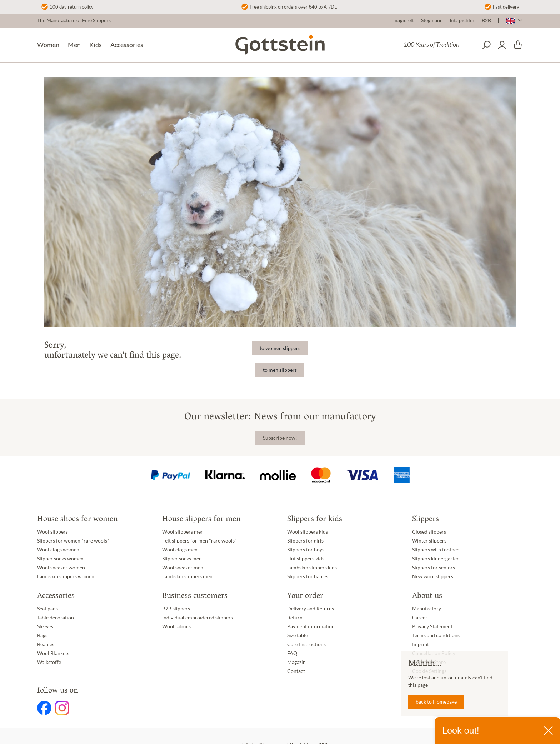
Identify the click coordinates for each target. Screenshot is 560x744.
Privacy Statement (432, 626)
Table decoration (56, 618)
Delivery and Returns (311, 609)
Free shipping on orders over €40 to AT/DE (293, 7)
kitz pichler (462, 20)
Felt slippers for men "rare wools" (199, 541)
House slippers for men (201, 520)
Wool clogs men (180, 550)
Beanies (46, 644)
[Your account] (502, 45)
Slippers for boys (306, 550)
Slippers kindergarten (436, 559)
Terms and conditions (436, 635)
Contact (296, 671)
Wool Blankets (53, 653)
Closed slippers (429, 532)
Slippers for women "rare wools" (73, 541)
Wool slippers (52, 532)
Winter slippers (429, 541)
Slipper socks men (182, 559)
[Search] (486, 45)
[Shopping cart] (518, 45)
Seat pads (47, 609)
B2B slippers (176, 609)
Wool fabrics (176, 626)
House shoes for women (77, 520)
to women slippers (280, 348)
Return (295, 618)
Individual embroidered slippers (197, 618)
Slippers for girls (305, 541)
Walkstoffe (49, 662)
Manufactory (427, 609)
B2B (486, 20)
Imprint (421, 644)
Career (420, 618)
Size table (297, 635)
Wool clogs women (58, 550)
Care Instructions (306, 644)
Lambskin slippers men (187, 576)
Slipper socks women (60, 559)
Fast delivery (506, 7)
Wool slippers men (183, 532)
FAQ (292, 653)
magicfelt (404, 20)
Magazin (296, 662)
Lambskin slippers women (66, 576)
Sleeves (45, 626)
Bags (42, 635)
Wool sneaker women (61, 568)
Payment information (311, 626)
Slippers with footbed (436, 550)
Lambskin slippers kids (312, 568)
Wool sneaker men (183, 568)
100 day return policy (72, 7)
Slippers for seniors (434, 568)
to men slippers (280, 370)
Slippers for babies (308, 576)
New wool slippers (433, 576)
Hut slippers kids (306, 559)
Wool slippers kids (307, 532)
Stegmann (432, 20)
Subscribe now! (280, 438)
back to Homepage (436, 702)
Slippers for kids (315, 520)
